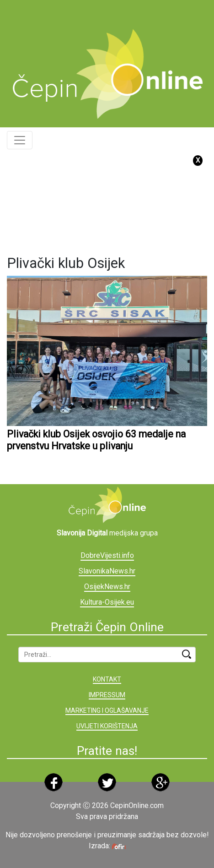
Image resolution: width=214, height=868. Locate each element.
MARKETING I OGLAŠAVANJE (107, 710)
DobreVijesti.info (107, 555)
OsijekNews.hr (107, 587)
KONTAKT (107, 679)
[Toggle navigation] (20, 140)
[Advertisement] (110, 11)
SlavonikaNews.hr (107, 571)
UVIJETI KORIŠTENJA (107, 726)
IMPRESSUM (107, 695)
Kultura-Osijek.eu (107, 602)
